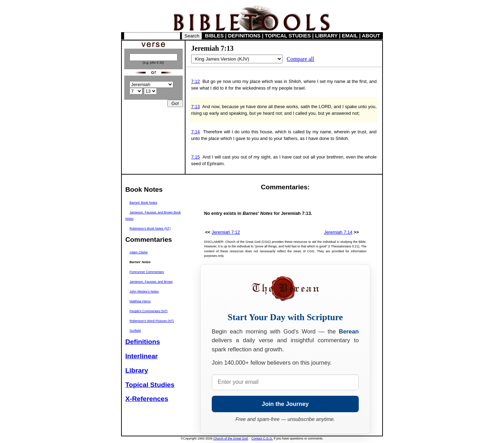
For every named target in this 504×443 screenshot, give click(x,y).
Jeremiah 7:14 (338, 232)
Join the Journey (285, 404)
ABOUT (371, 36)
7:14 (195, 132)
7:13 (195, 107)
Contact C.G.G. (262, 438)
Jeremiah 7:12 (226, 232)
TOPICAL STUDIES (288, 36)
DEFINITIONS (244, 36)
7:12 (195, 81)
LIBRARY (326, 36)
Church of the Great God (231, 438)
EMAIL (350, 36)
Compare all (300, 59)
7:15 (195, 157)
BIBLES (215, 36)
